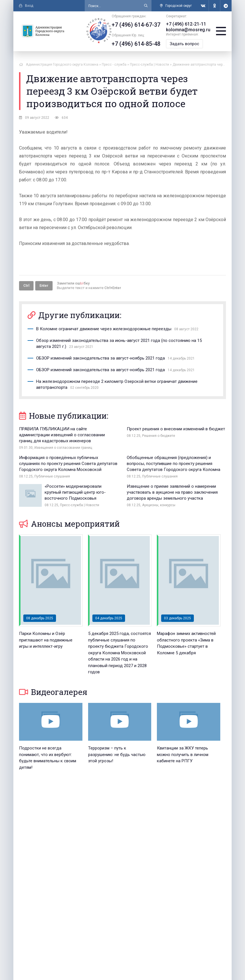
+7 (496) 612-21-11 (186, 24)
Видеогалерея (53, 692)
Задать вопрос (184, 44)
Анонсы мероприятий (69, 524)
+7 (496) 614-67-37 (136, 25)
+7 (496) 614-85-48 (136, 44)
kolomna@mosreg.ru (188, 30)
